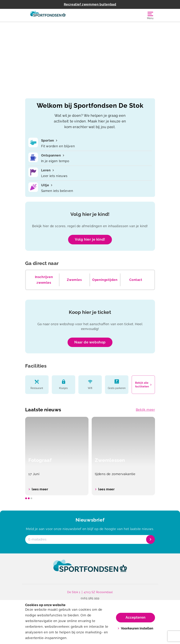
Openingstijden (105, 280)
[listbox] (90, 456)
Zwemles (74, 280)
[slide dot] (26, 498)
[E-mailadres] (90, 539)
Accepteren (135, 617)
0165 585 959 (90, 598)
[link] (90, 569)
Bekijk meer (145, 410)
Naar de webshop (90, 342)
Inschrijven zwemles (44, 280)
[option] (57, 456)
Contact (136, 280)
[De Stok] (58, 15)
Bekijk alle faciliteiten (143, 385)
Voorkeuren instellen (135, 628)
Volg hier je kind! (90, 239)
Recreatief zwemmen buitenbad (90, 4)
